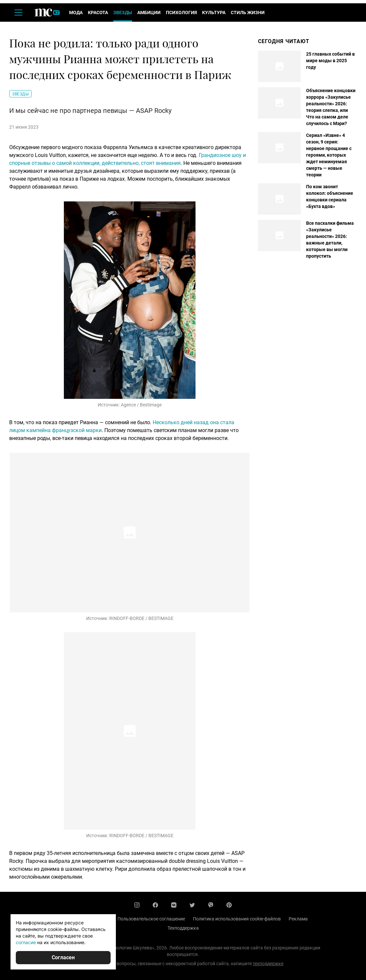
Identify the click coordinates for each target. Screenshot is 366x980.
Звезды (123, 13)
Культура (214, 13)
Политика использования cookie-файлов (237, 919)
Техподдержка (183, 928)
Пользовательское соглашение (151, 919)
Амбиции (149, 13)
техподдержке (268, 964)
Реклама (298, 919)
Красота (98, 13)
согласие (26, 942)
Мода (76, 13)
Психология (181, 13)
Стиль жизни (248, 13)
